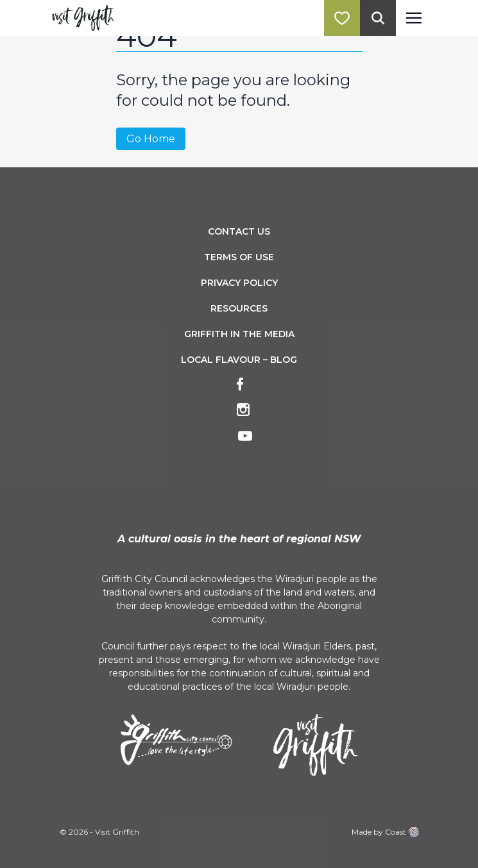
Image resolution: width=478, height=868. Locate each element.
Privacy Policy (239, 283)
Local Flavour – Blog (239, 360)
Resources (239, 308)
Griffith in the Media (239, 334)
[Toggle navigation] (414, 18)
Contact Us (239, 231)
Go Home (151, 139)
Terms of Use (239, 257)
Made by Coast (385, 832)
